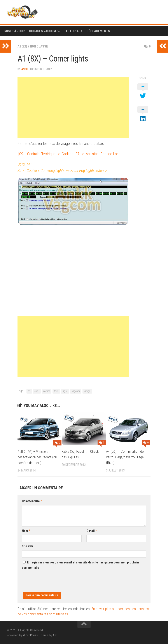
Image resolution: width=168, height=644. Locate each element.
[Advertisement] (73, 107)
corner (47, 391)
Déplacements (98, 31)
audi (37, 391)
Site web (27, 546)
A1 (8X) (23, 46)
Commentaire (32, 501)
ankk (25, 69)
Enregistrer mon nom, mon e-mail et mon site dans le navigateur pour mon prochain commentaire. (80, 565)
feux (56, 391)
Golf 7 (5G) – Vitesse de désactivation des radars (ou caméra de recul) (35, 457)
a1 (29, 391)
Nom (26, 531)
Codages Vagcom (43, 31)
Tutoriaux (74, 31)
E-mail (92, 531)
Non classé (41, 46)
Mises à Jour (15, 31)
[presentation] (55, 583)
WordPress (30, 635)
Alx (55, 635)
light (65, 391)
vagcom (76, 391)
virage (87, 391)
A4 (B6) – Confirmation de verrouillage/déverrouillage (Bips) (125, 457)
